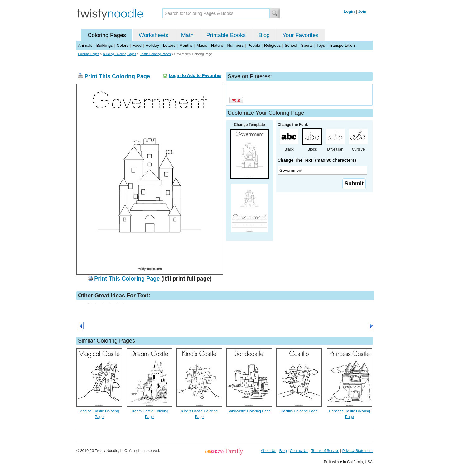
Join (362, 11)
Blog (264, 35)
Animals (85, 45)
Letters (169, 45)
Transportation (342, 45)
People (254, 45)
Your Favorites (300, 35)
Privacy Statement (357, 451)
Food (137, 45)
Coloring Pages (107, 35)
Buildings (105, 45)
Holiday (152, 45)
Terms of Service (325, 451)
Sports (307, 45)
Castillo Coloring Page (299, 411)
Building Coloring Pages (120, 54)
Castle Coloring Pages (155, 54)
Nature (217, 45)
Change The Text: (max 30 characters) (317, 160)
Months (186, 45)
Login (349, 11)
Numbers (235, 45)
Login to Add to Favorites (195, 75)
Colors (123, 45)
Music (202, 45)
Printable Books (226, 35)
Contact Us (299, 451)
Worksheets (154, 35)
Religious (272, 45)
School (291, 45)
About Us (269, 451)
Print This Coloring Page (117, 76)
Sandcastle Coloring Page (249, 411)
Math (187, 35)
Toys (321, 45)
